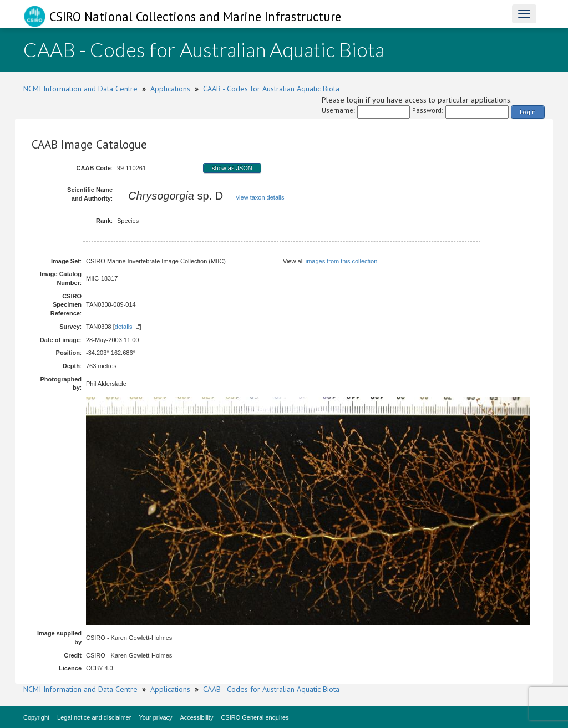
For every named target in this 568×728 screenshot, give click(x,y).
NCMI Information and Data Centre (80, 89)
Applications (170, 89)
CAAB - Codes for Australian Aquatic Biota (271, 89)
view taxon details (260, 197)
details (124, 327)
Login (528, 112)
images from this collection (342, 261)
